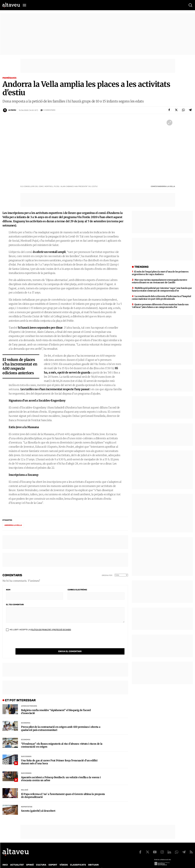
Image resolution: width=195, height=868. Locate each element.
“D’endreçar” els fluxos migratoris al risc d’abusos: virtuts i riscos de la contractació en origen (62, 739)
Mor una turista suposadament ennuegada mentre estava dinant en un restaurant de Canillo (160, 281)
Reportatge (27, 800)
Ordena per (107, 575)
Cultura (41, 858)
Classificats (78, 858)
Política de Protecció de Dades (56, 863)
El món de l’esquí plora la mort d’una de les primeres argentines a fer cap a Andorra (160, 273)
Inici (5, 858)
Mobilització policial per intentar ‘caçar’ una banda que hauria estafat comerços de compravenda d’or (162, 289)
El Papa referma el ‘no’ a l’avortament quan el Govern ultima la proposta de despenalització (63, 789)
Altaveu (12, 110)
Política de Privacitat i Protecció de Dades (51, 630)
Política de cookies (86, 863)
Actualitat (17, 858)
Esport (53, 858)
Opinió (30, 858)
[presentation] (30, 642)
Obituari (93, 858)
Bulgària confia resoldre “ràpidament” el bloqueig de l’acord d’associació (56, 705)
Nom (8, 590)
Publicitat (31, 863)
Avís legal (104, 863)
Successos (26, 750)
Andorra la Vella (13, 525)
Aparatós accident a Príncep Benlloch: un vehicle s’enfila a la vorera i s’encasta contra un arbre (61, 773)
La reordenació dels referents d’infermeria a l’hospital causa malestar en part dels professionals (161, 298)
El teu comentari (15, 605)
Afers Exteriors (29, 700)
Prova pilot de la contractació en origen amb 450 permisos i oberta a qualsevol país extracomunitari (61, 722)
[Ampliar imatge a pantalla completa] (169, 123)
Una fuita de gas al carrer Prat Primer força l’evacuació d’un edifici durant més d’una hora (59, 756)
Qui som (6, 863)
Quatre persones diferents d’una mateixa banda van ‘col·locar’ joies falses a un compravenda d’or (160, 306)
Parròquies (9, 78)
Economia (26, 717)
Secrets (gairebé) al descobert (38, 804)
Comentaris (49, 110)
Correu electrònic (77, 590)
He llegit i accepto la (39, 630)
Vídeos (64, 858)
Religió (25, 784)
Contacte (18, 863)
